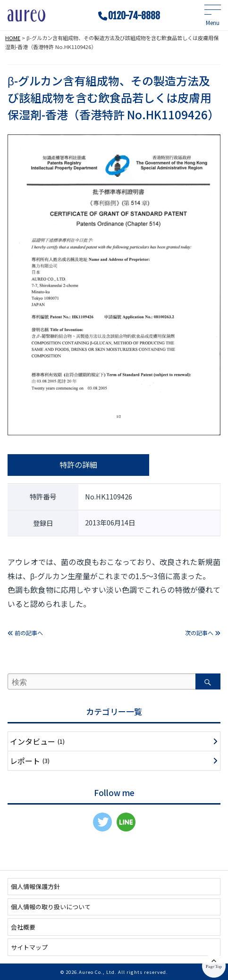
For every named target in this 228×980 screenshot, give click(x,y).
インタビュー (37, 741)
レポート (30, 761)
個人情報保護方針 (35, 886)
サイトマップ (29, 947)
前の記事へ (25, 633)
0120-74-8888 (134, 16)
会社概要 (23, 927)
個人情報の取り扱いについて (51, 907)
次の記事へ (203, 633)
